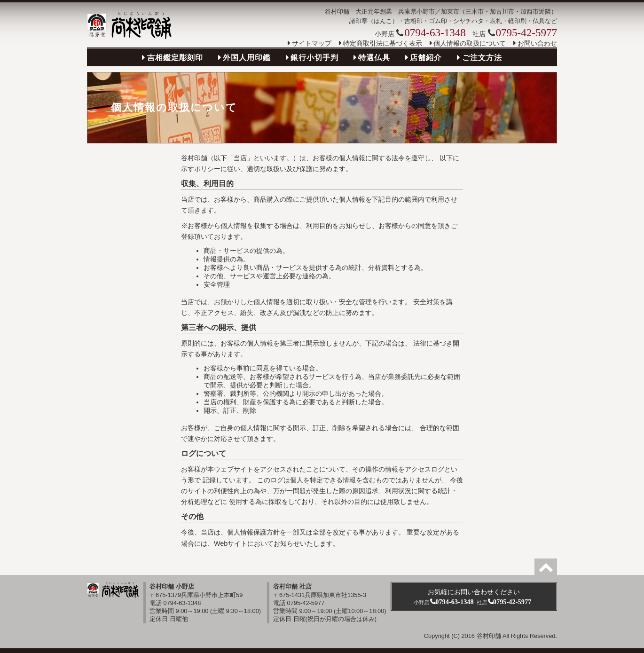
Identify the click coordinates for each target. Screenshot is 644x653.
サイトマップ (312, 43)
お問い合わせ (537, 43)
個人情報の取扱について (470, 43)
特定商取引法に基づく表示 (383, 43)
